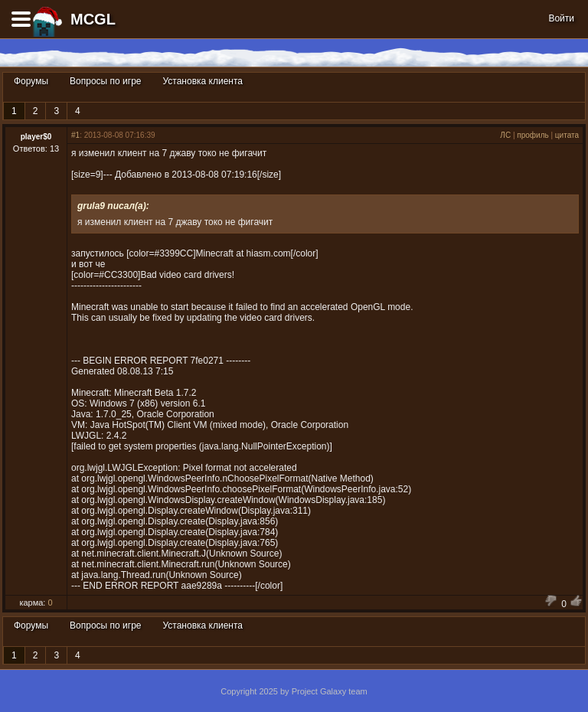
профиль (532, 135)
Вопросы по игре (105, 81)
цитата (567, 135)
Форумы (31, 81)
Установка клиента (203, 81)
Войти (561, 18)
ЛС (505, 135)
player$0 (36, 137)
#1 (75, 135)
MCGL (93, 19)
